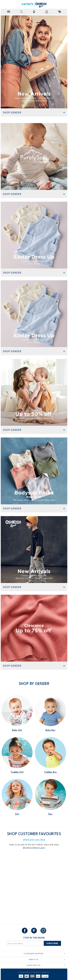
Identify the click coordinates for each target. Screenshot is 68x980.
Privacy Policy (24, 972)
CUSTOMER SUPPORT (33, 954)
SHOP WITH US (33, 965)
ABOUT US (33, 959)
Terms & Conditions (41, 972)
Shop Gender (12, 112)
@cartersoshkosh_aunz (34, 848)
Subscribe (52, 943)
